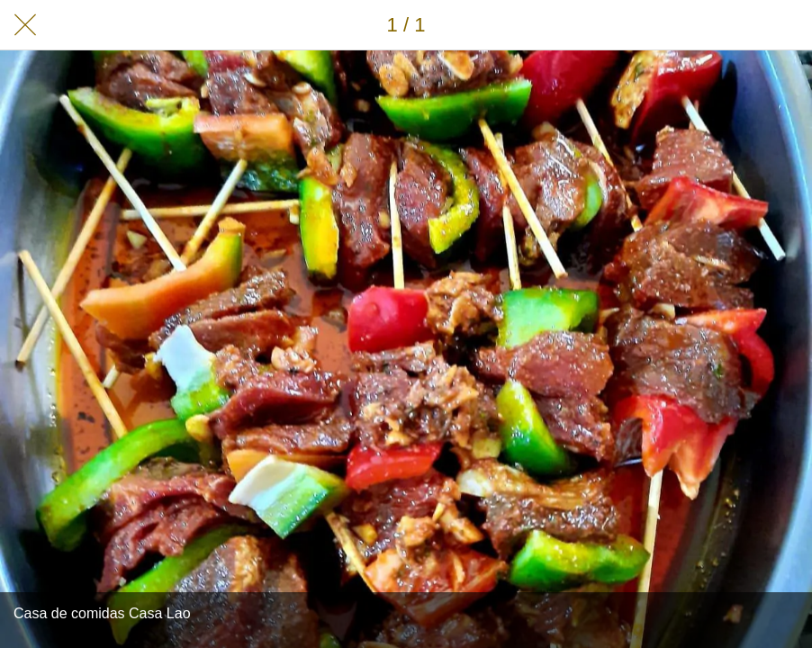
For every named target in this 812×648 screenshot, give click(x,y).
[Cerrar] (25, 25)
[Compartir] (740, 25)
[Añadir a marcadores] (787, 25)
